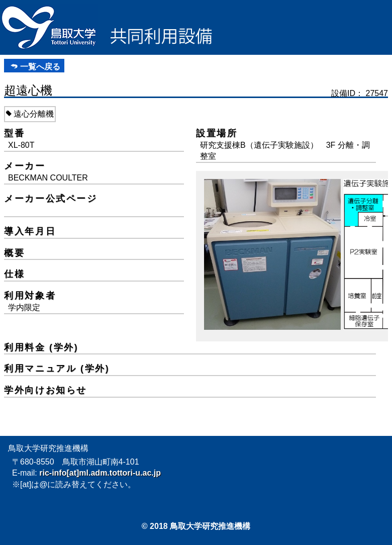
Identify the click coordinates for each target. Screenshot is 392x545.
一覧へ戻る (40, 67)
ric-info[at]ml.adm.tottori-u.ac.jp (100, 473)
